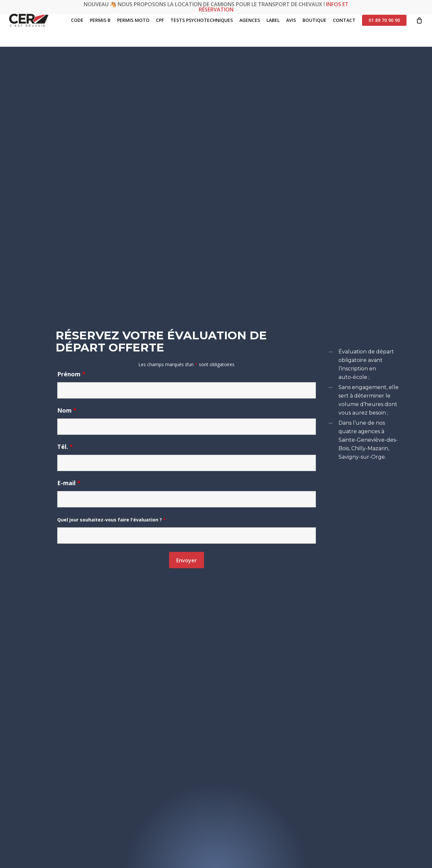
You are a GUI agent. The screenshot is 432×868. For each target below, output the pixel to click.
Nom (67, 410)
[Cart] (419, 30)
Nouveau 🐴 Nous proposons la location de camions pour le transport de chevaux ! (216, 7)
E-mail (69, 483)
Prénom (71, 374)
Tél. (65, 447)
